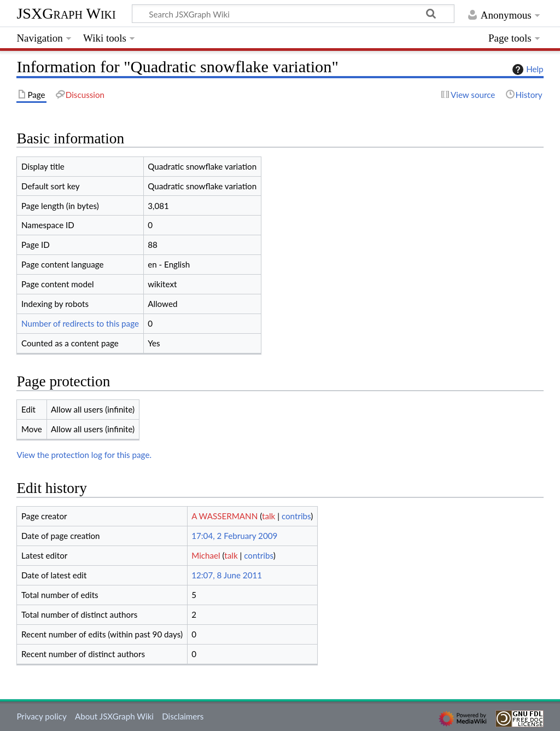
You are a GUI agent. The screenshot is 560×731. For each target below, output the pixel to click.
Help (526, 69)
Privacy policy (41, 716)
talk (269, 516)
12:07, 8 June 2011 (227, 575)
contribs (296, 516)
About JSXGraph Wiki (114, 716)
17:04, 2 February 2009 (234, 536)
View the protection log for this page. (84, 455)
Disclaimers (183, 716)
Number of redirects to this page (80, 323)
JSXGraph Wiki (66, 13)
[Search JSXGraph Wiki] (293, 14)
